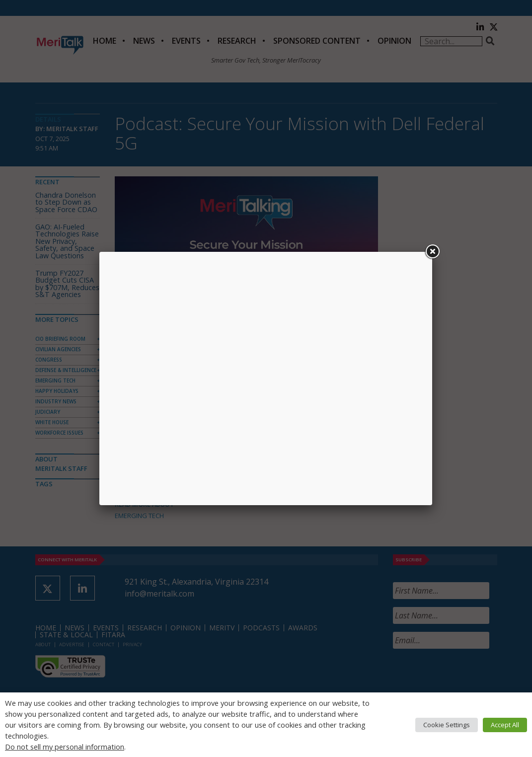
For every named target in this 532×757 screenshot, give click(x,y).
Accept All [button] (505, 725)
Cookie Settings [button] (447, 725)
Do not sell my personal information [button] (65, 747)
